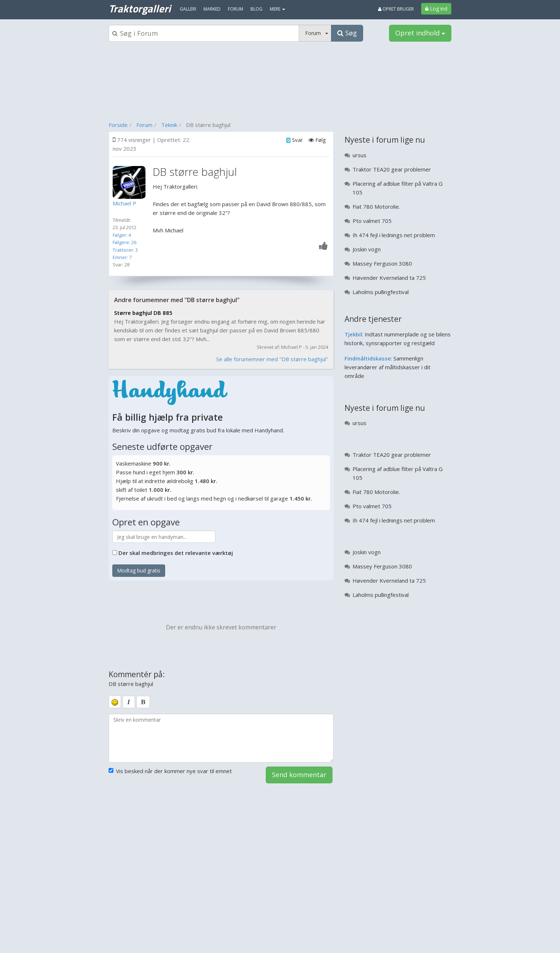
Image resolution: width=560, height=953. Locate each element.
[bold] (143, 702)
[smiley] (115, 702)
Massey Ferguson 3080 (382, 263)
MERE (277, 9)
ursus (359, 155)
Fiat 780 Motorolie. (376, 207)
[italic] (129, 702)
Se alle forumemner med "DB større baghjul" (272, 359)
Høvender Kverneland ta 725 (389, 278)
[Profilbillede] (131, 182)
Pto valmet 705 (372, 221)
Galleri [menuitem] (188, 9)
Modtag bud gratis (139, 570)
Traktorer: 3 (125, 250)
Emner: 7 (122, 257)
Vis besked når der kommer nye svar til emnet (170, 771)
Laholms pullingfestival (381, 292)
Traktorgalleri (140, 8)
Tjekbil (353, 334)
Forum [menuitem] (236, 9)
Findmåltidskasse (368, 358)
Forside (118, 125)
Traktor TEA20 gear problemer (392, 169)
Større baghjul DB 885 (143, 313)
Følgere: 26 (125, 242)
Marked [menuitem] (212, 9)
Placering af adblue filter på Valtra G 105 (398, 188)
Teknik (169, 125)
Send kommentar (299, 775)
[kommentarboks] (221, 738)
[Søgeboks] (204, 33)
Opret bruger (396, 9)
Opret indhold (420, 33)
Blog (256, 9)
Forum (144, 125)
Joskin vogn (367, 249)
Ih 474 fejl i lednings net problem (394, 235)
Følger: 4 (122, 235)
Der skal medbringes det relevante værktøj (176, 553)
